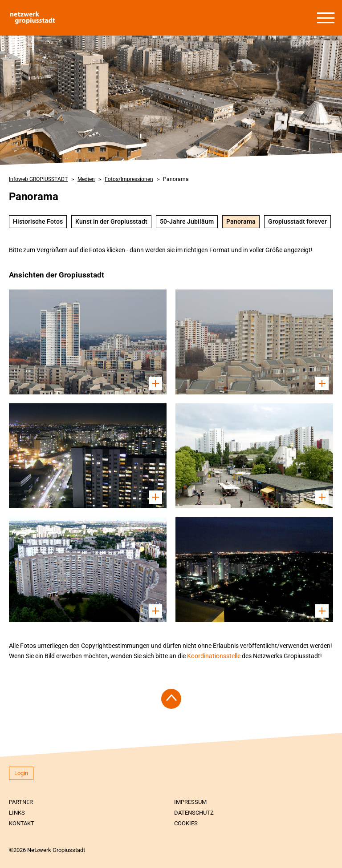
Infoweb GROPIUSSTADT (38, 179)
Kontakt (22, 823)
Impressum (190, 802)
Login (21, 773)
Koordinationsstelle (214, 656)
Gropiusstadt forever (297, 221)
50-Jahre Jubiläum (187, 221)
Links (17, 813)
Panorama (176, 179)
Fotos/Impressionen (129, 179)
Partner (21, 802)
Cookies (186, 823)
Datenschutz (194, 813)
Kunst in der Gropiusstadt (111, 221)
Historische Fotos (38, 221)
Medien (86, 179)
